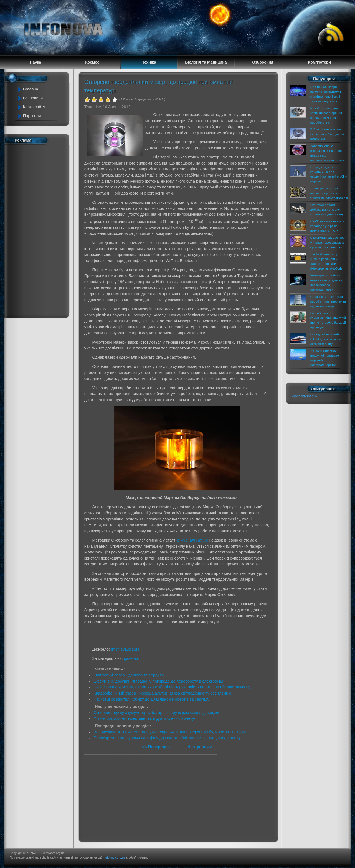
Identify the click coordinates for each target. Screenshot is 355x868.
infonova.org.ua (115, 857)
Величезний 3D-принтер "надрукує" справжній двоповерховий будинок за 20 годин (170, 732)
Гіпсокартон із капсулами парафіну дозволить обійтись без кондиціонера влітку (167, 738)
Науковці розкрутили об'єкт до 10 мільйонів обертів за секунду (151, 699)
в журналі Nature (193, 540)
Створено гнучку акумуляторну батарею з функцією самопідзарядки (156, 713)
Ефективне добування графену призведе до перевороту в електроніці (158, 681)
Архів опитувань (305, 396)
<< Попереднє (157, 747)
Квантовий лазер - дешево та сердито (129, 675)
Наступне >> (200, 747)
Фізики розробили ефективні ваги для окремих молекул (145, 718)
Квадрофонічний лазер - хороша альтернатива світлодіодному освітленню (162, 693)
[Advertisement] (39, 230)
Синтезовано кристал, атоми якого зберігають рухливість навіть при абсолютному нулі (173, 687)
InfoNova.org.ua (125, 649)
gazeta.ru (132, 658)
